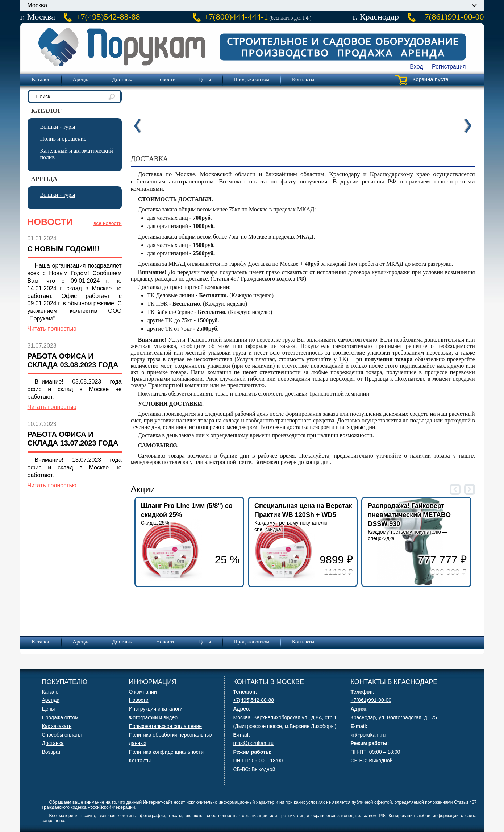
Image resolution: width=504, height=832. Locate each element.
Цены (205, 79)
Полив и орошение (63, 139)
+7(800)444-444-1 (236, 17)
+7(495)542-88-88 (108, 17)
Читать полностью (52, 329)
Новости (166, 79)
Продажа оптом (252, 79)
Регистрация (449, 67)
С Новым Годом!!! (64, 249)
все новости (108, 223)
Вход (416, 67)
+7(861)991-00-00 (452, 17)
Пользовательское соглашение (166, 726)
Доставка (123, 79)
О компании (143, 692)
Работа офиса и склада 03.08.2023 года (73, 360)
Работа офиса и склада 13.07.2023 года (73, 439)
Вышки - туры (58, 127)
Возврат (52, 752)
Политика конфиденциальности (166, 752)
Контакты (303, 79)
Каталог (41, 79)
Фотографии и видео (153, 717)
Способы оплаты (62, 735)
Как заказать (57, 726)
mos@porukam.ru (253, 743)
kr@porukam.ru (368, 735)
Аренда (81, 79)
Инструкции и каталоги (156, 709)
